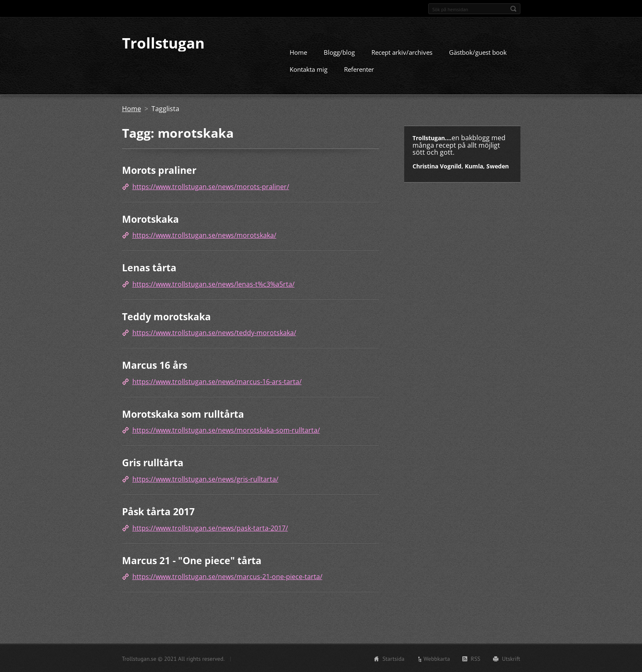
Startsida (393, 658)
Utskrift (511, 658)
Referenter (359, 69)
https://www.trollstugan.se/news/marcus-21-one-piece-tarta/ (227, 576)
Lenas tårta (149, 267)
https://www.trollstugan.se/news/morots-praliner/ (211, 186)
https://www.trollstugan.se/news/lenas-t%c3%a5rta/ (214, 284)
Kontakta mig (309, 69)
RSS (475, 658)
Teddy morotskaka (166, 316)
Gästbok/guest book (478, 52)
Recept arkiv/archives (402, 52)
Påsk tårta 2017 (158, 511)
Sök (513, 9)
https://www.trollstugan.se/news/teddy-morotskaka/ (214, 332)
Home (298, 52)
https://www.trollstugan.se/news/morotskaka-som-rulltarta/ (226, 430)
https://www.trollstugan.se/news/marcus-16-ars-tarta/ (217, 381)
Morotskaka (150, 219)
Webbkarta (437, 658)
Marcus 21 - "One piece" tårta (192, 560)
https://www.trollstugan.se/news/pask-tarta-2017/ (210, 528)
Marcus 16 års (155, 365)
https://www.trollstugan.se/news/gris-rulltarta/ (205, 479)
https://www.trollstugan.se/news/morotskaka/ (204, 235)
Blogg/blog (339, 52)
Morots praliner (159, 170)
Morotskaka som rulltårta (183, 414)
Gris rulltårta (153, 462)
